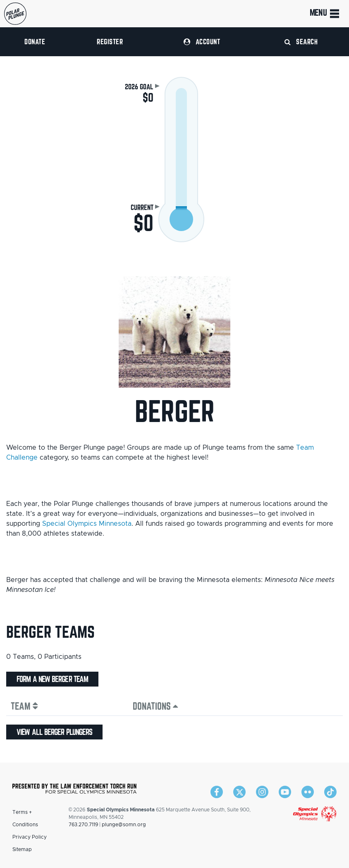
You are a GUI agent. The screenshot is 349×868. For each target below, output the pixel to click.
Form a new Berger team (52, 679)
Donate (35, 42)
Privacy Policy (30, 837)
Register (110, 42)
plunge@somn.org (124, 825)
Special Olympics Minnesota (87, 524)
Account (202, 42)
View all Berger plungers (54, 732)
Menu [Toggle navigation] (325, 14)
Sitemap (22, 849)
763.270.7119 (83, 825)
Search (301, 42)
